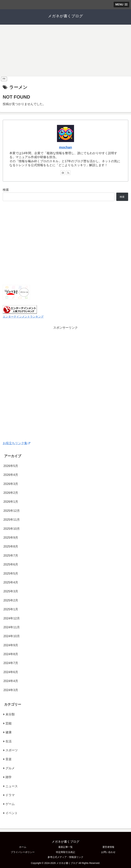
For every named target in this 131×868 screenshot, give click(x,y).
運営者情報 (108, 847)
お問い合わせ (108, 852)
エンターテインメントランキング (23, 317)
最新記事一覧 (65, 847)
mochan (65, 147)
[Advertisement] (65, 50)
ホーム (23, 847)
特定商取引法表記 (65, 852)
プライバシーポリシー (23, 852)
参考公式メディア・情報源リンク (65, 857)
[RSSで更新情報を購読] (68, 173)
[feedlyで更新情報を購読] (63, 173)
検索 (6, 190)
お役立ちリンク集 (16, 443)
